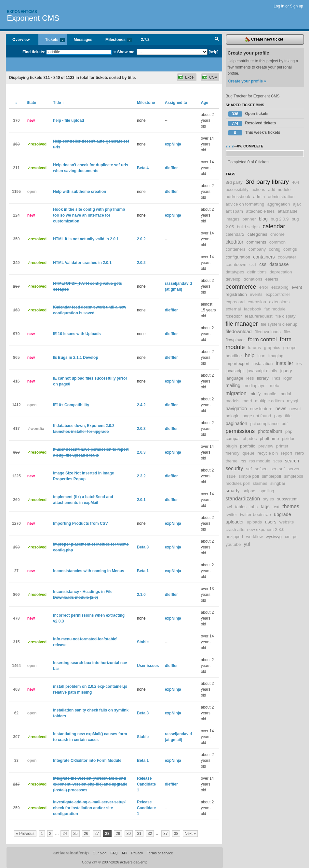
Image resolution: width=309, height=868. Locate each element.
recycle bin (268, 453)
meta (275, 386)
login (288, 378)
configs (290, 249)
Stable (143, 642)
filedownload (239, 332)
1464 (16, 666)
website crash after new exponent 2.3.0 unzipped (260, 529)
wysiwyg (274, 537)
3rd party (234, 182)
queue (248, 453)
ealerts (272, 279)
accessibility (237, 189)
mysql (292, 401)
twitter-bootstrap (255, 515)
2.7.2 (145, 40)
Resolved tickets (252, 123)
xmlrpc (291, 537)
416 (16, 381)
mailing (233, 385)
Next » (190, 834)
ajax (297, 204)
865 (16, 358)
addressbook (238, 197)
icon (262, 356)
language (235, 378)
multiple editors (269, 401)
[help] (214, 52)
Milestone (146, 103)
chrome (277, 234)
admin (259, 197)
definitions (257, 272)
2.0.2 (141, 239)
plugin (231, 446)
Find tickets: (34, 52)
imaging (276, 356)
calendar (274, 226)
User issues (148, 666)
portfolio (248, 446)
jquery (286, 371)
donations (253, 279)
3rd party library (267, 182)
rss (244, 461)
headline (234, 356)
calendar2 (235, 234)
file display (286, 316)
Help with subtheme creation (80, 192)
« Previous (25, 834)
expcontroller (278, 294)
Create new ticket (264, 40)
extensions (279, 302)
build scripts (249, 227)
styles (269, 499)
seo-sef (278, 469)
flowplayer (235, 340)
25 (75, 834)
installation (262, 364)
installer (285, 363)
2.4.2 (141, 405)
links (276, 378)
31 (139, 834)
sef (249, 469)
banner (249, 219)
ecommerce (241, 287)
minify (255, 394)
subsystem (287, 499)
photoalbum (270, 431)
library (263, 378)
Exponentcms (22, 12)
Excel (190, 77)
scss (277, 461)
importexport (238, 364)
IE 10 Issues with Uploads (77, 334)
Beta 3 (143, 547)
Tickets (51, 40)
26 (86, 834)
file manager (242, 324)
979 (16, 334)
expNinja (173, 144)
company (257, 249)
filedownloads (268, 332)
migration (236, 393)
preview (266, 446)
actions (258, 189)
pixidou (289, 439)
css (263, 264)
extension (257, 302)
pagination (236, 423)
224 (16, 215)
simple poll (249, 476)
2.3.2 (141, 476)
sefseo (261, 469)
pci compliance (264, 424)
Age (204, 103)
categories (257, 234)
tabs (254, 507)
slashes (260, 483)
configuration (238, 257)
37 (165, 834)
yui (247, 544)
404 (296, 182)
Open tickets (249, 114)
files (287, 332)
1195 (16, 192)
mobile (270, 394)
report (287, 453)
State (31, 103)
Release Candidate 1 (146, 784)
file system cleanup (279, 324)
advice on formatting (245, 204)
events (256, 294)
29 (118, 834)
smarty (233, 491)
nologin (233, 416)
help (250, 355)
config (275, 249)
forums (254, 348)
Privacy (137, 853)
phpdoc (250, 439)
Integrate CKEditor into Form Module (87, 761)
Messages (83, 40)
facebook (253, 309)
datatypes (235, 272)
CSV (213, 77)
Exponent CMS (33, 18)
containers (264, 257)
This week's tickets (254, 133)
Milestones (115, 40)
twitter (231, 515)
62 (16, 713)
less (250, 378)
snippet (250, 491)
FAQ (114, 853)
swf (229, 507)
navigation (236, 409)
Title (59, 103)
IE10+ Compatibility (71, 405)
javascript (235, 371)
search (292, 461)
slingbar (278, 483)
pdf (285, 424)
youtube (233, 544)
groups (290, 348)
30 (129, 834)
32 (150, 834)
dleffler (171, 168)
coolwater (287, 257)
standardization (243, 499)
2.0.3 (141, 429)
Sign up (296, 6)
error (264, 287)
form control (262, 340)
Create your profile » (247, 81)
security (235, 468)
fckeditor (234, 316)
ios (299, 364)
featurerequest (259, 316)
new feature (261, 409)
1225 (16, 476)
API (125, 853)
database (279, 264)
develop (233, 279)
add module (279, 189)
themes (291, 506)
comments (256, 242)
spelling (267, 491)
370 (16, 120)
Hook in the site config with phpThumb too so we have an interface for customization (89, 215)
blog (263, 219)
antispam (235, 211)
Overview (21, 40)
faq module (275, 309)
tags (265, 507)
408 (16, 689)
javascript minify (262, 371)
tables (241, 507)
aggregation (279, 204)
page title (283, 416)
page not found (257, 416)
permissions (240, 431)
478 (16, 618)
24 (65, 834)
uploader (235, 522)
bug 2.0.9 (280, 219)
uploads (254, 522)
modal (285, 394)
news (281, 409)
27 (16, 571)
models (233, 401)
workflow (254, 537)
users (270, 522)
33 (16, 761)
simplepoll (271, 476)
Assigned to (176, 103)
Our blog (100, 853)
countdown (236, 264)
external (233, 309)
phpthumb (269, 439)
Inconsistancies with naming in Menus (89, 571)
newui (295, 409)
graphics (272, 348)
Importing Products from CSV (81, 523)
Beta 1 (143, 571)
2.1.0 (141, 595)
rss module (260, 461)
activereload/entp (71, 853)
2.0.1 (141, 500)
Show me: (126, 52)
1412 (16, 405)
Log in (279, 6)
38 (176, 834)
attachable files (260, 211)
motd (247, 401)
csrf (253, 264)
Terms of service (160, 853)
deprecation (281, 272)
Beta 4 (143, 168)
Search (217, 40)
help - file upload (68, 120)
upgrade (282, 514)
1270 (16, 523)
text (276, 507)
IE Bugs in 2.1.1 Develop (76, 358)
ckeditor (235, 242)
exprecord (235, 302)
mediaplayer (255, 386)
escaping (280, 287)
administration (281, 197)
